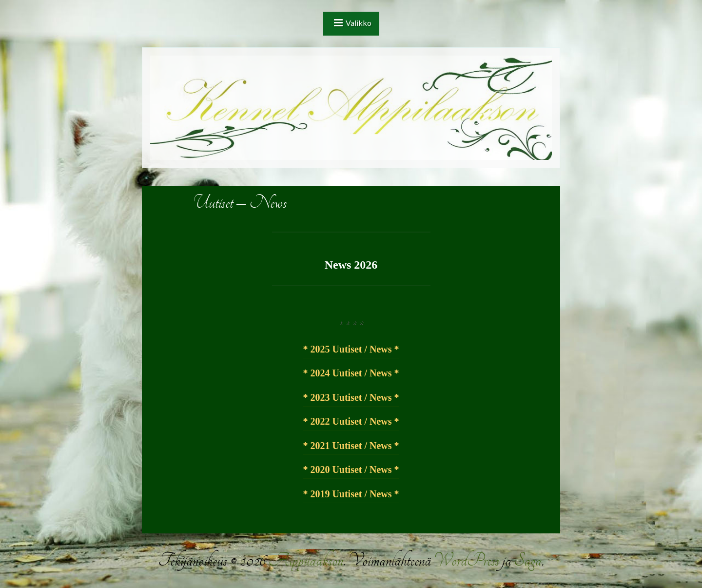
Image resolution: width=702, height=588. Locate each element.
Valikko (359, 23)
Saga (528, 560)
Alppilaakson (306, 560)
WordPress (467, 560)
